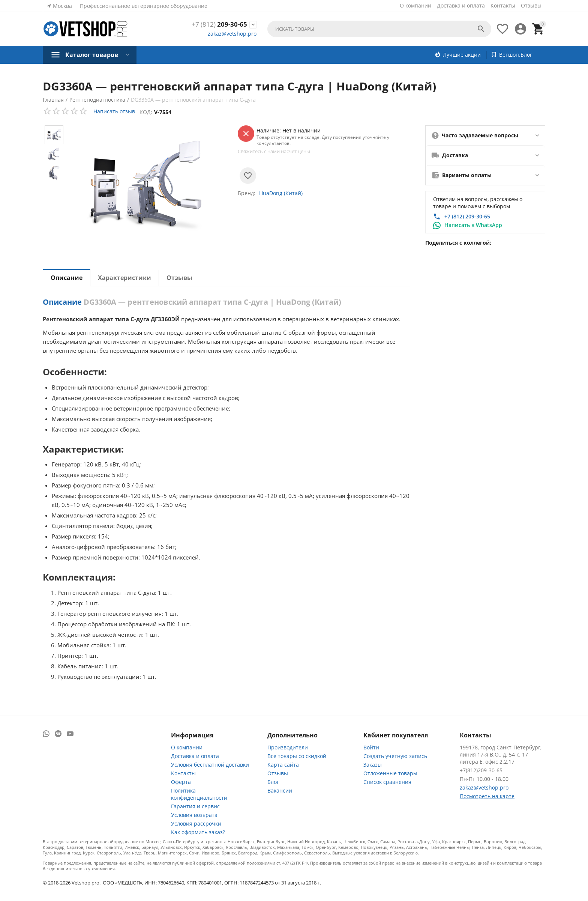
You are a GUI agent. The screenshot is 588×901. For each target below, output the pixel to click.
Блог (273, 782)
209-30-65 (219, 24)
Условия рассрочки (196, 824)
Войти (371, 747)
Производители (288, 747)
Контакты (503, 5)
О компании (415, 5)
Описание (67, 278)
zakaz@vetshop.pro (232, 34)
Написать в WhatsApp (473, 225)
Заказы (373, 765)
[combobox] (379, 29)
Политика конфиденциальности (199, 794)
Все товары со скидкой (297, 756)
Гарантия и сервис (195, 806)
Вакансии (280, 790)
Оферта (181, 782)
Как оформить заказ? (198, 832)
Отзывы (531, 5)
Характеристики (124, 278)
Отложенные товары (390, 773)
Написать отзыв (114, 111)
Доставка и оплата (461, 5)
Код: (147, 112)
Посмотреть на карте (487, 796)
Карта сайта (283, 765)
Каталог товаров (92, 55)
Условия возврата (194, 815)
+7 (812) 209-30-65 (467, 216)
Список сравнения (387, 782)
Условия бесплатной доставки (210, 765)
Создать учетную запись (395, 756)
